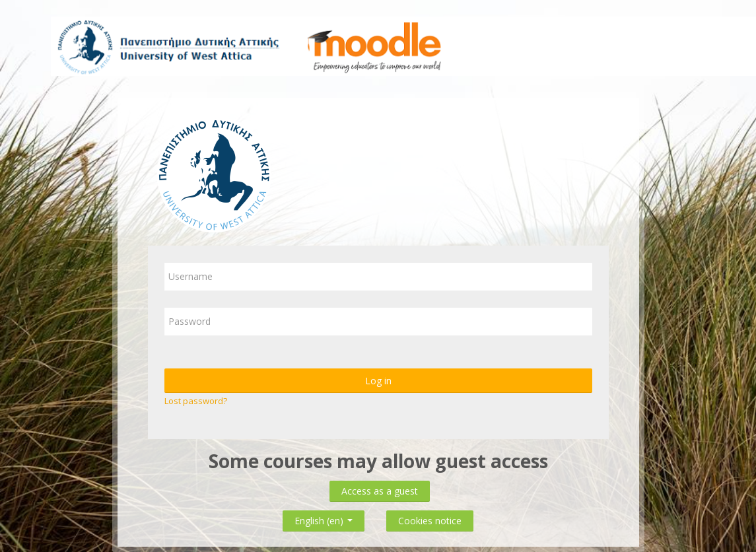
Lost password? (196, 401)
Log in (378, 381)
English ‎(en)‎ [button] (324, 518)
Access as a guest (380, 491)
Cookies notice (430, 521)
